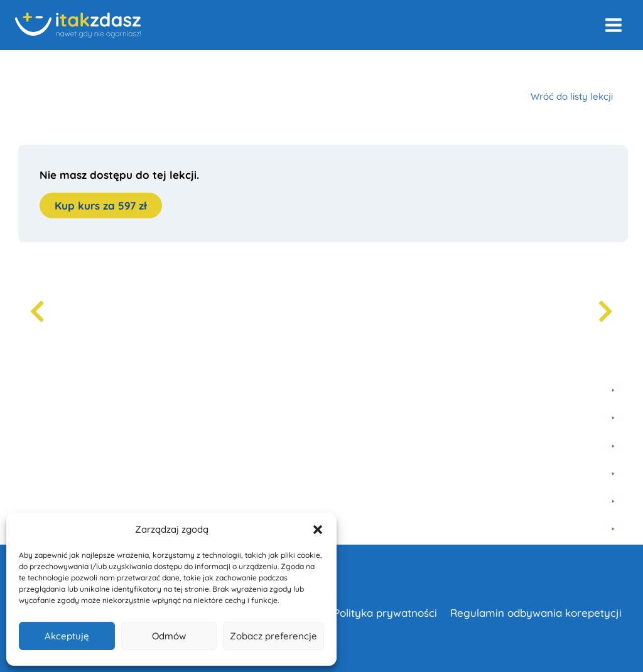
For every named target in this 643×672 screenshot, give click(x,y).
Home (28, 67)
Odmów (169, 636)
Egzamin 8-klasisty (202, 67)
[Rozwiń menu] (613, 25)
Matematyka (121, 67)
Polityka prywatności (385, 613)
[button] (318, 530)
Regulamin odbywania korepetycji (536, 613)
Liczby (269, 67)
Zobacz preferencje (273, 636)
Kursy (67, 67)
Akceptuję (67, 636)
